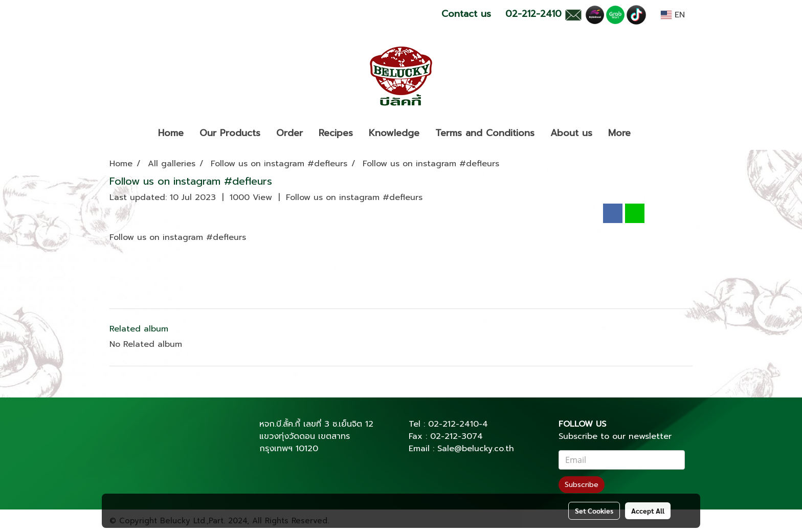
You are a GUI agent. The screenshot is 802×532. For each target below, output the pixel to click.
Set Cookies (594, 511)
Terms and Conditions (485, 133)
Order (289, 133)
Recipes (336, 133)
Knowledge (394, 133)
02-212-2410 (453, 424)
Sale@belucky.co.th (476, 449)
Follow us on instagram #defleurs (354, 197)
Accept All (648, 511)
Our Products (230, 133)
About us (571, 133)
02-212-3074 (456, 436)
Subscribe (582, 485)
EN (673, 15)
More (619, 133)
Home (171, 133)
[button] (648, 134)
